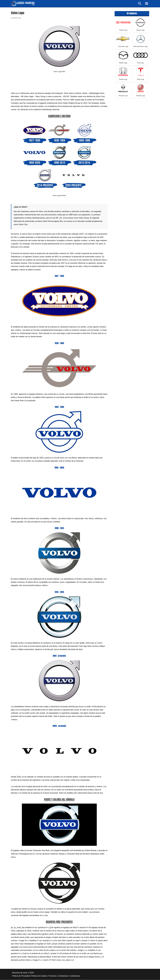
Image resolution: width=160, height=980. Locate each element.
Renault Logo (123, 96)
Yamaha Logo (141, 96)
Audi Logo (140, 63)
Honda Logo (123, 79)
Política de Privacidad (21, 976)
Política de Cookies (39, 976)
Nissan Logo (140, 30)
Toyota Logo (123, 30)
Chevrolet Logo (123, 47)
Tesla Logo (140, 79)
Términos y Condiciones (58, 976)
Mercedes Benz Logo (140, 47)
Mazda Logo (123, 63)
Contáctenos (75, 976)
